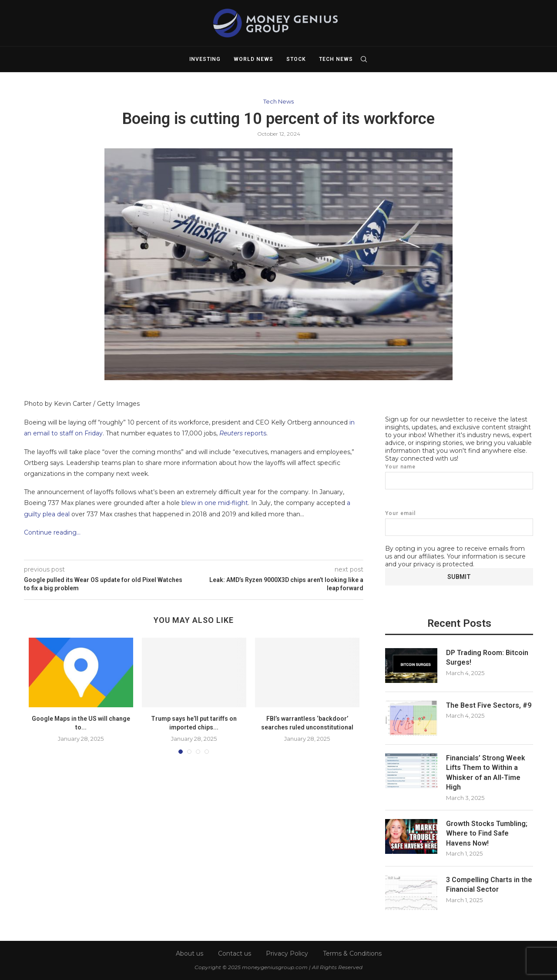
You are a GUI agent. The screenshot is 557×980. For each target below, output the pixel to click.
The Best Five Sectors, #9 (489, 705)
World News (253, 59)
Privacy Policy (287, 953)
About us (190, 953)
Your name (459, 476)
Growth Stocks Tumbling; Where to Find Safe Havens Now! (487, 833)
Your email (459, 523)
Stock (296, 59)
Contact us (235, 953)
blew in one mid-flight (215, 503)
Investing (205, 59)
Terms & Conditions (352, 953)
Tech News (336, 59)
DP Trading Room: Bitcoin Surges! (487, 657)
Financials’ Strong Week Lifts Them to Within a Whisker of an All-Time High (486, 772)
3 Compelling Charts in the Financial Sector (489, 884)
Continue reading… (52, 532)
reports (243, 433)
